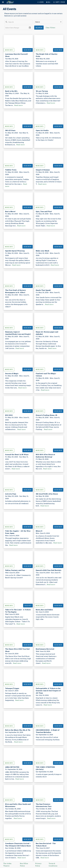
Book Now (28, 50)
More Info (9, 50)
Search (39, 28)
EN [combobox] (49, 2)
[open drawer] (3, 2)
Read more (18, 105)
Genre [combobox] (38, 22)
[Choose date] (30, 28)
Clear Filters (50, 28)
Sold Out (28, 606)
